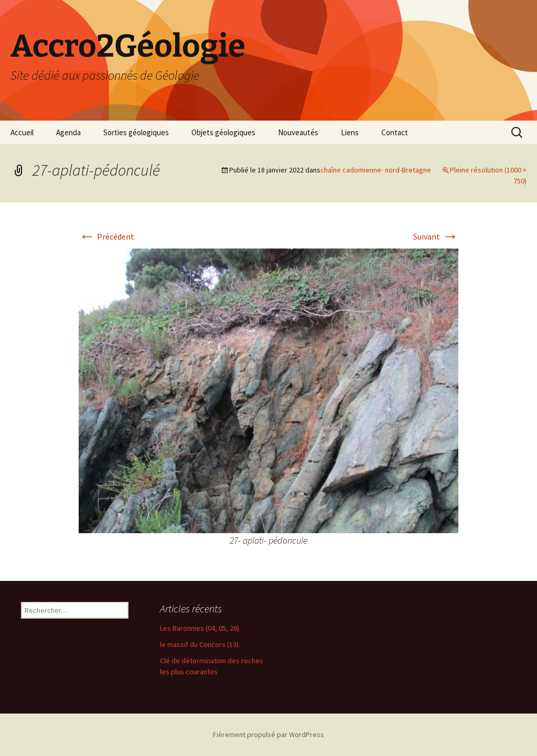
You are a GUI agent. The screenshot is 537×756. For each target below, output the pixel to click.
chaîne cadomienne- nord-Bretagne (376, 170)
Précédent (106, 236)
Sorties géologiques (136, 132)
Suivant (436, 236)
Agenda (68, 132)
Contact (395, 132)
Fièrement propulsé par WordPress (268, 735)
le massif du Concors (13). (200, 644)
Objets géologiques (223, 132)
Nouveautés (298, 132)
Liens (350, 132)
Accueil (22, 132)
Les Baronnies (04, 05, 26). (200, 628)
